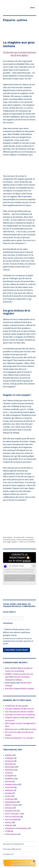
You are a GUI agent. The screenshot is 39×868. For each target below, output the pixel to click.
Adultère (9, 755)
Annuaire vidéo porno (12, 849)
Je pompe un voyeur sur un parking (20, 715)
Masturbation (11, 802)
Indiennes (9, 790)
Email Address (9, 612)
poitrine (31, 540)
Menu (33, 8)
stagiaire (14, 542)
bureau (19, 540)
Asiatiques (10, 758)
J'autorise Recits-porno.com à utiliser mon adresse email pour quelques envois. (17, 632)
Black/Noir (10, 770)
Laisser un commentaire (27, 542)
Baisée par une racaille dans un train (21, 729)
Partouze (9, 808)
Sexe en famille (11, 820)
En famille (9, 776)
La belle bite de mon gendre (17, 706)
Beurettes (9, 764)
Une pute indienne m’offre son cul (19, 709)
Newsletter (8, 623)
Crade (8, 773)
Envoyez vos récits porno (13, 844)
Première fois (11, 811)
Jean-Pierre (10, 689)
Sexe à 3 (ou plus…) (13, 814)
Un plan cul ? (9, 854)
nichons (25, 540)
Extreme (9, 782)
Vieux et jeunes (11, 834)
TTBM (8, 831)
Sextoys (8, 822)
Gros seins (6, 540)
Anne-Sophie (7, 537)
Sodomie (9, 825)
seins (5, 542)
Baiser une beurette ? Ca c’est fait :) (19, 738)
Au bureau (30, 537)
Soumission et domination (16, 828)
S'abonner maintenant (16, 650)
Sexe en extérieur (12, 817)
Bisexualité (10, 767)
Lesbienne (9, 799)
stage (9, 542)
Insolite (8, 793)
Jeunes (13, 540)
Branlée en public (27, 689)
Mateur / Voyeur (12, 805)
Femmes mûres (12, 784)
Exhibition (10, 779)
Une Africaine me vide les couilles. (20, 712)
